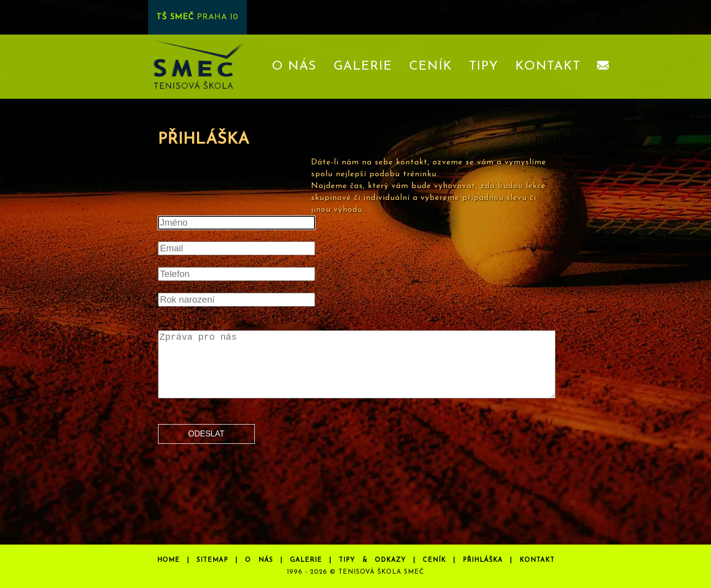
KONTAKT (548, 66)
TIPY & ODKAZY (372, 560)
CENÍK (431, 66)
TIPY (484, 66)
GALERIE (363, 66)
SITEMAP (212, 560)
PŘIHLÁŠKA (483, 560)
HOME (168, 560)
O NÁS (294, 66)
